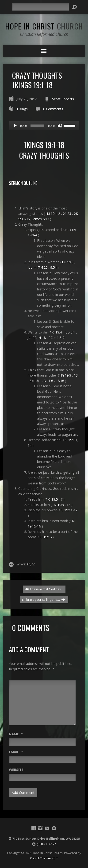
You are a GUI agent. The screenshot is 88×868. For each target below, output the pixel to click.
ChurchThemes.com (44, 858)
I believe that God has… (44, 589)
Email (16, 752)
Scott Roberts (63, 99)
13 (76, 375)
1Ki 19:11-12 (68, 510)
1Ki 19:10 (70, 440)
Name (16, 734)
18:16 (60, 381)
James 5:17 (41, 219)
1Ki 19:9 (65, 375)
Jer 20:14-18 (37, 338)
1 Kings (22, 109)
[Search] (40, 7)
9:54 (53, 267)
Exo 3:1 (35, 381)
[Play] (15, 126)
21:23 (67, 214)
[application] (44, 126)
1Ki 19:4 (56, 332)
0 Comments (53, 109)
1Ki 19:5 (52, 499)
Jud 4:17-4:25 (38, 267)
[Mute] (60, 126)
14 (30, 445)
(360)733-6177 (46, 844)
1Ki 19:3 (67, 262)
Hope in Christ (44, 26)
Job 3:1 (70, 332)
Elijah (31, 564)
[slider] (38, 126)
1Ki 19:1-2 (53, 214)
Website (16, 770)
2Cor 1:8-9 (56, 338)
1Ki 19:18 (45, 537)
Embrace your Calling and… (44, 600)
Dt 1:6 (48, 381)
